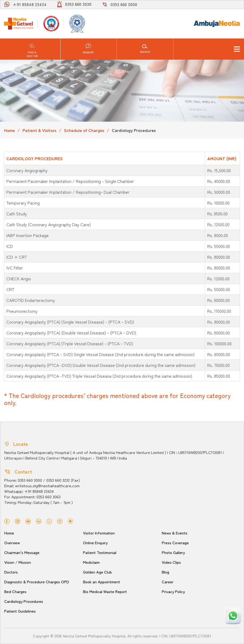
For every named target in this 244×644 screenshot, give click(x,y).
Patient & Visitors (39, 130)
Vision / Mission (18, 562)
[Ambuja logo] (217, 23)
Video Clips (172, 562)
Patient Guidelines (21, 611)
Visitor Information (100, 533)
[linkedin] (39, 521)
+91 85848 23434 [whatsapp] (30, 4)
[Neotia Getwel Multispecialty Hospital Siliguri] (19, 24)
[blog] (70, 521)
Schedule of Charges (84, 130)
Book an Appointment (103, 582)
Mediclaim (92, 562)
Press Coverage (175, 543)
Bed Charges (15, 591)
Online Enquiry (96, 543)
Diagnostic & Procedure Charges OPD (37, 582)
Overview (12, 543)
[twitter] (49, 521)
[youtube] (28, 521)
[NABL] (77, 24)
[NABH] (51, 24)
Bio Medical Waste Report (106, 591)
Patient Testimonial (101, 552)
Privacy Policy (174, 591)
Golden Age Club (98, 572)
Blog (166, 572)
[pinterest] (60, 521)
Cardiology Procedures (24, 601)
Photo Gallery (174, 552)
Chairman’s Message (22, 552)
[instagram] (17, 521)
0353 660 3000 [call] (124, 4)
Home (9, 130)
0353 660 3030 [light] (78, 4)
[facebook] (7, 521)
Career (168, 582)
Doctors (11, 572)
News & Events (175, 533)
